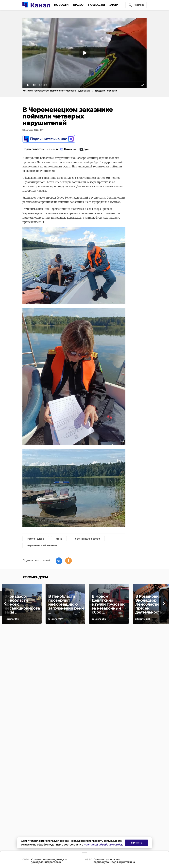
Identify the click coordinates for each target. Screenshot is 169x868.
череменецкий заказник (42, 545)
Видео (78, 5)
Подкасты (96, 5)
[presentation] (5, 604)
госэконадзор (36, 539)
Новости (61, 5)
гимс (59, 539)
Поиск (136, 5)
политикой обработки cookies (103, 845)
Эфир (114, 5)
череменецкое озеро (87, 539)
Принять (136, 843)
